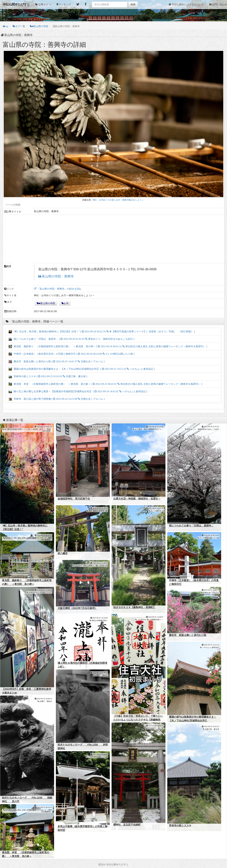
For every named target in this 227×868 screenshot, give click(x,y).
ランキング (65, 4)
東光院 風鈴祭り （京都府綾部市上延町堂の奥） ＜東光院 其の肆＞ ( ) (108, 346)
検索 (133, 4)
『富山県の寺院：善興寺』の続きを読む (59, 289)
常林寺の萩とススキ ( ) (48, 376)
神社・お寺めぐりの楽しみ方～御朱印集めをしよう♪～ (119, 200)
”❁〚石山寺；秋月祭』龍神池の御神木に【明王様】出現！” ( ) (102, 331)
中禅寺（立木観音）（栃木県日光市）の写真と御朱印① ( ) (71, 354)
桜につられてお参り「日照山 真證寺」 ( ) (71, 339)
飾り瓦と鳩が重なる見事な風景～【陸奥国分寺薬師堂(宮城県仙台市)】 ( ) (78, 391)
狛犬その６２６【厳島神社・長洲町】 (134, 607)
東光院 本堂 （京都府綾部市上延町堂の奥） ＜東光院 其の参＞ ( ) (105, 384)
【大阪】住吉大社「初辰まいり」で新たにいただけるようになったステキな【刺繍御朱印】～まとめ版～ (138, 720)
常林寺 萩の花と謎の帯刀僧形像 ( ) (57, 399)
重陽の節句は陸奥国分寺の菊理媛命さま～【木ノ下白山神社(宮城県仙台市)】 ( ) (82, 369)
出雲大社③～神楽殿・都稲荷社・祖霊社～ (137, 499)
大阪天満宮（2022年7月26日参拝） (77, 608)
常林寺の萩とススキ (180, 825)
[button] (43, 4)
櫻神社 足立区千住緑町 (127, 825)
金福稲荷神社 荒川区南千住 (74, 499)
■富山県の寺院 (47, 303)
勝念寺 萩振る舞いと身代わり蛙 (188, 635)
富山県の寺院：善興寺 (57, 276)
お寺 (66, 303)
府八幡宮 (63, 553)
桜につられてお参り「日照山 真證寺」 (191, 526)
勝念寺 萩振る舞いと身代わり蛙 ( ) (57, 361)
